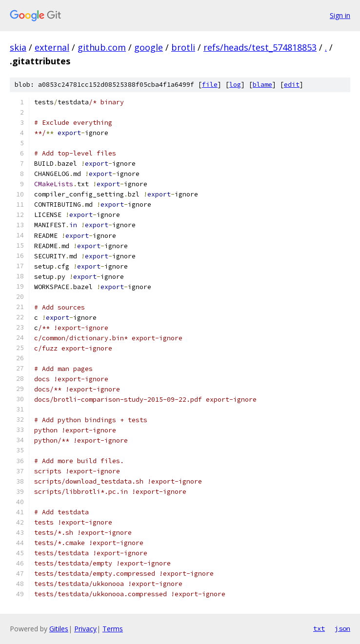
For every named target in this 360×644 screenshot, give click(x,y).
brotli (183, 47)
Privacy (85, 629)
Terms (113, 629)
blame (262, 85)
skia (18, 47)
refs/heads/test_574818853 (260, 47)
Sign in (340, 15)
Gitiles (59, 629)
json (342, 628)
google (149, 47)
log (235, 85)
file (210, 85)
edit (292, 85)
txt (319, 628)
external (52, 47)
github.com (102, 47)
